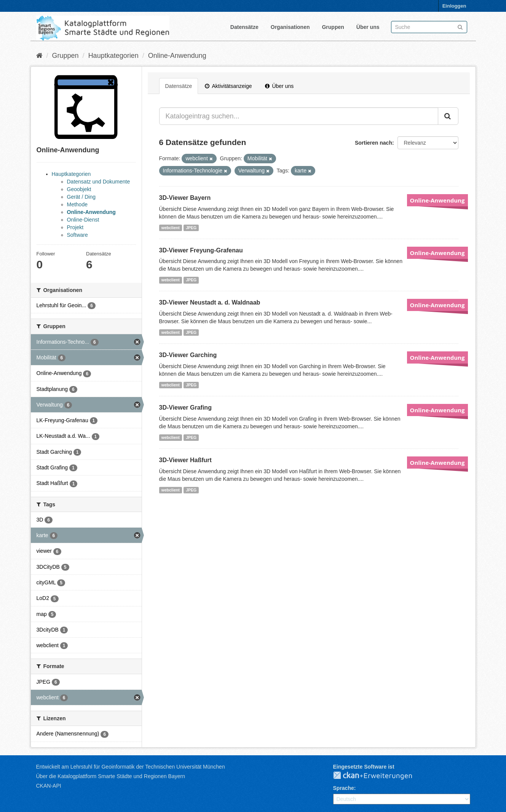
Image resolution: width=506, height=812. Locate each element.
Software (77, 235)
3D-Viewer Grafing (185, 408)
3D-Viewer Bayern (185, 198)
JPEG (191, 228)
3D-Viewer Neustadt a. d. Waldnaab (210, 302)
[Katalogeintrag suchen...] (299, 116)
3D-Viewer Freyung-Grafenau (201, 250)
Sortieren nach (374, 143)
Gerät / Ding (81, 197)
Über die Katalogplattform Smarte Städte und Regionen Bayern (111, 776)
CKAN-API (49, 786)
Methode (77, 204)
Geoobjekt (79, 189)
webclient (171, 228)
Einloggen (454, 6)
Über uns (368, 27)
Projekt (75, 227)
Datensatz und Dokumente (99, 182)
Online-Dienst (83, 220)
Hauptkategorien (113, 56)
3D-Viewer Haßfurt (185, 460)
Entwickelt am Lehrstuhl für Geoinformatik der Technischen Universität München (131, 767)
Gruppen (333, 27)
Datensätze (244, 27)
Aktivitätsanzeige (228, 86)
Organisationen (290, 27)
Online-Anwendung (177, 56)
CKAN (379, 776)
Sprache (344, 788)
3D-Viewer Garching (188, 355)
